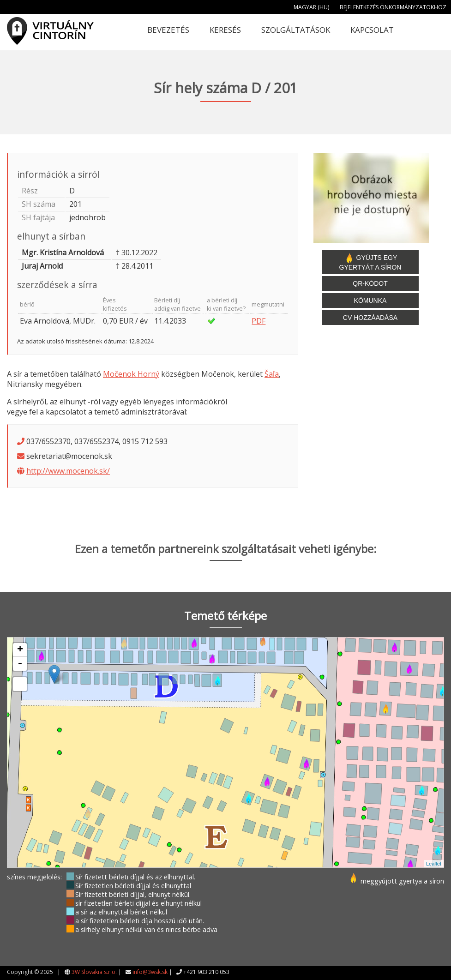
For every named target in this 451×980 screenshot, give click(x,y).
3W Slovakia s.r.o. (94, 972)
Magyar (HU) (311, 7)
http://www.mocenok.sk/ (68, 471)
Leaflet (434, 864)
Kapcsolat (372, 30)
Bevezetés (168, 30)
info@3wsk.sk (150, 972)
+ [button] (20, 650)
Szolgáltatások (296, 30)
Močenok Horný (131, 374)
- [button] (20, 664)
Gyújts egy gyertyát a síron (370, 262)
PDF (259, 321)
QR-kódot (370, 283)
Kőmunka (370, 301)
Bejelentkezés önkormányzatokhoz (393, 7)
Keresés (225, 30)
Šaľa (272, 374)
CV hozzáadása (370, 318)
